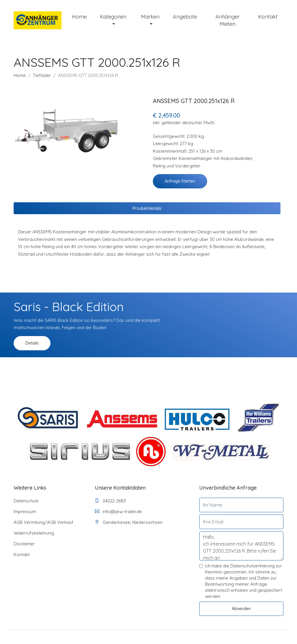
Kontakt (268, 17)
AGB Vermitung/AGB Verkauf (44, 522)
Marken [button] (150, 17)
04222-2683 (110, 501)
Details (32, 343)
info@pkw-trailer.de (118, 512)
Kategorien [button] (113, 17)
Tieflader (42, 75)
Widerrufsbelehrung (34, 533)
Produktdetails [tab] (147, 208)
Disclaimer (24, 544)
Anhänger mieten (228, 20)
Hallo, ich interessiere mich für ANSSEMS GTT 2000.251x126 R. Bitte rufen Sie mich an (241, 546)
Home (79, 17)
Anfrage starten (180, 181)
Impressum (25, 512)
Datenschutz (26, 501)
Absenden (241, 609)
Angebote (185, 17)
